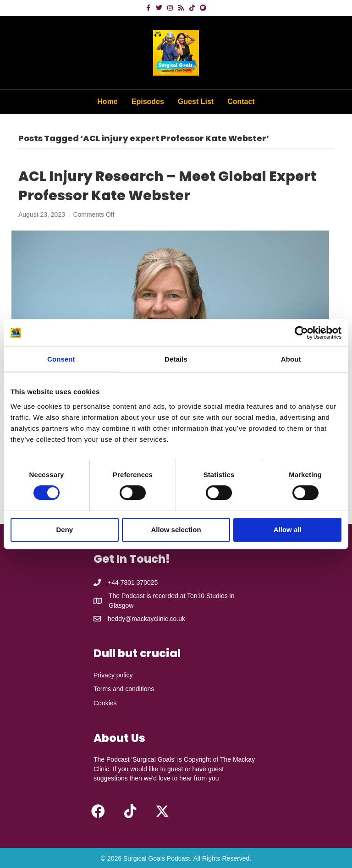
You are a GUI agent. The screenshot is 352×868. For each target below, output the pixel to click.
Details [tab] (176, 359)
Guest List (196, 102)
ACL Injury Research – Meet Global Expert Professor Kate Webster (167, 186)
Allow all (288, 530)
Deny (64, 530)
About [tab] (291, 359)
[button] (98, 811)
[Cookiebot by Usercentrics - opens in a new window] (301, 333)
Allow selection (176, 530)
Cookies (105, 703)
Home (107, 102)
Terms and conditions (124, 689)
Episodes (148, 102)
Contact (241, 102)
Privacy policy (113, 675)
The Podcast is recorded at (148, 596)
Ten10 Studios (207, 596)
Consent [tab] (61, 359)
